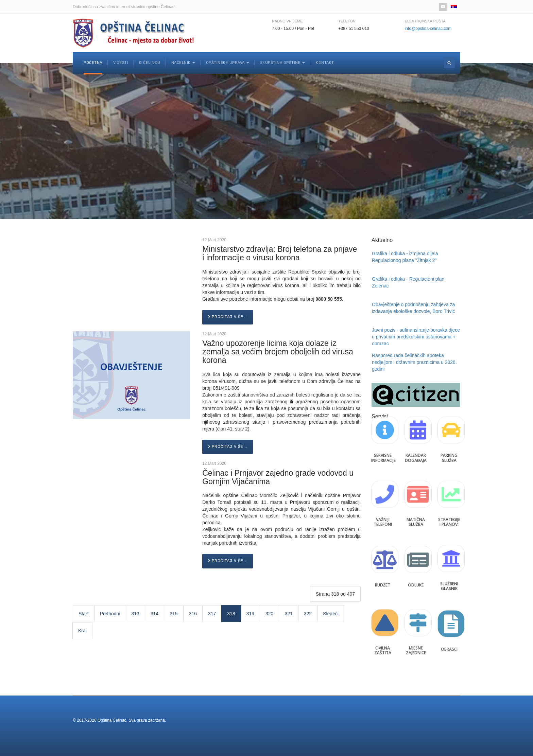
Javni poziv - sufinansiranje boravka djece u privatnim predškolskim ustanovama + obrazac (416, 337)
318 (231, 614)
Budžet (383, 572)
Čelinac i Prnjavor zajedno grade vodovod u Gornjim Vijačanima (278, 477)
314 (154, 614)
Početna (93, 63)
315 (174, 614)
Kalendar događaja (416, 444)
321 (288, 614)
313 (135, 614)
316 (193, 614)
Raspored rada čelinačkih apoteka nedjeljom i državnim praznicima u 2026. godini (414, 362)
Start (84, 614)
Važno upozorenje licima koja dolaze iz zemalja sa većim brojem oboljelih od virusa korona (278, 352)
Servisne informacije (383, 444)
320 (269, 614)
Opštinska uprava (228, 63)
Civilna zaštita (383, 636)
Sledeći (331, 614)
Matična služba (416, 508)
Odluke (416, 572)
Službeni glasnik (449, 572)
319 (250, 614)
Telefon (347, 21)
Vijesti (121, 63)
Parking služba (449, 444)
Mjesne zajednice (416, 636)
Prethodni (110, 614)
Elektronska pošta (425, 21)
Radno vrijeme (287, 21)
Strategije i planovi (449, 508)
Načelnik (183, 63)
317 (212, 614)
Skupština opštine (283, 63)
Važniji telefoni (383, 508)
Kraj (82, 631)
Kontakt (325, 63)
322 (308, 614)
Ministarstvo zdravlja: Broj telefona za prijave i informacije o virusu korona (280, 253)
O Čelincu (150, 63)
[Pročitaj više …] (228, 317)
